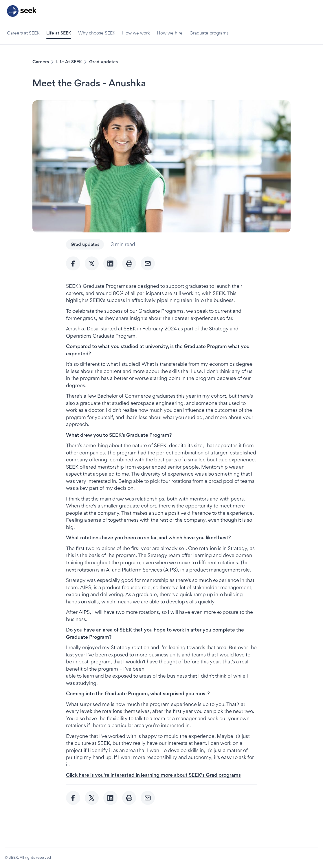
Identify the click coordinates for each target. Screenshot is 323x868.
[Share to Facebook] (73, 264)
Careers (41, 62)
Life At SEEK (69, 62)
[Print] (129, 264)
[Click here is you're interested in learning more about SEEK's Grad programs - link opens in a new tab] (153, 775)
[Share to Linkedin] (110, 264)
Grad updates (103, 62)
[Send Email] (148, 264)
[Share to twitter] (92, 264)
